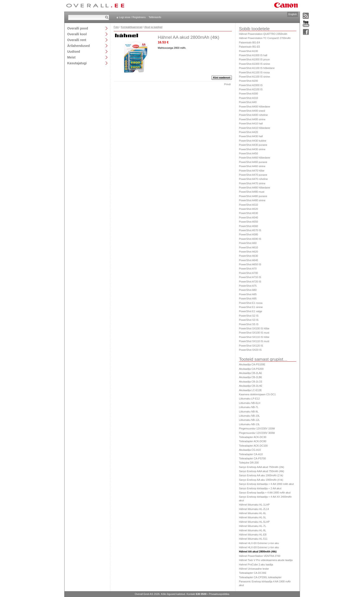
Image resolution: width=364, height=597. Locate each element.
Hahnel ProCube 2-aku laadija (256, 565)
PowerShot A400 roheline (253, 115)
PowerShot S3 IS (249, 320)
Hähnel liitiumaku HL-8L (253, 530)
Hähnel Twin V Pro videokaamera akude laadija (266, 560)
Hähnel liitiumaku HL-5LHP (254, 522)
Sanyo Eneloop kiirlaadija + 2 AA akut (260, 488)
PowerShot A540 (249, 217)
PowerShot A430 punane (253, 145)
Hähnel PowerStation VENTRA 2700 (260, 556)
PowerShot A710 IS (250, 277)
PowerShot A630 (249, 256)
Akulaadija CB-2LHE (251, 386)
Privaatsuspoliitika (219, 594)
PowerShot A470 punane (253, 175)
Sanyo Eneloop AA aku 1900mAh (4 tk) (261, 480)
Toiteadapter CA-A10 (251, 454)
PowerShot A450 (249, 153)
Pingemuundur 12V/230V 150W (257, 428)
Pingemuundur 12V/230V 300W (257, 433)
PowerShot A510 (249, 205)
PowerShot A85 (248, 294)
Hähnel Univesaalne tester (254, 569)
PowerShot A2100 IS (251, 89)
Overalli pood (78, 28)
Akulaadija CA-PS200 (251, 369)
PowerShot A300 (249, 94)
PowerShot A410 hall (251, 123)
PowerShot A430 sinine (252, 149)
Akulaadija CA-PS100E (252, 364)
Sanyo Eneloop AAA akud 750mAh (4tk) (262, 471)
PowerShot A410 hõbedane (255, 128)
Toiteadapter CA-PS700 (253, 458)
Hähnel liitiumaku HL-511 (253, 539)
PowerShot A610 (249, 247)
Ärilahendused (79, 46)
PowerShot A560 (249, 226)
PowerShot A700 (249, 273)
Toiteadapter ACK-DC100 (253, 446)
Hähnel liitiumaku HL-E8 (253, 535)
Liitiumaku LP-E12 (249, 399)
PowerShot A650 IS (250, 264)
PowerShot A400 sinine (252, 119)
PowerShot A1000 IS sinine (255, 64)
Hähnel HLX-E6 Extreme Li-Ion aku (259, 543)
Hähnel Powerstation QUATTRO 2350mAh (263, 34)
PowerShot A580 (249, 234)
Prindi (227, 84)
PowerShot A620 (249, 252)
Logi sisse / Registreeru (132, 17)
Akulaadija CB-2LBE (251, 377)
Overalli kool (77, 34)
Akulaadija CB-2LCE (251, 382)
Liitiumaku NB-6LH (250, 403)
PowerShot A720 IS (250, 282)
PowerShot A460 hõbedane (255, 158)
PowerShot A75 (248, 286)
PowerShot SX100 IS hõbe (254, 328)
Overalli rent (77, 40)
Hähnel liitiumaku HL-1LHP (254, 505)
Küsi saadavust (222, 78)
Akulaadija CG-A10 (250, 450)
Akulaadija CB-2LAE (251, 373)
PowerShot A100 (249, 51)
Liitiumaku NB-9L (249, 412)
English (292, 14)
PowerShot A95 (248, 298)
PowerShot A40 (248, 102)
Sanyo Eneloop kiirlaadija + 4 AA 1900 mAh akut (266, 484)
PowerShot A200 (249, 81)
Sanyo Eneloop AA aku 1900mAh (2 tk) (261, 475)
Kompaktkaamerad (132, 27)
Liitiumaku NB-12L (250, 420)
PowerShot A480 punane (253, 196)
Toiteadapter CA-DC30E (253, 573)
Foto (116, 27)
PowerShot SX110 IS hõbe (254, 337)
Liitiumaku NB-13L (250, 424)
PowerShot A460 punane (253, 162)
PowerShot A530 (249, 213)
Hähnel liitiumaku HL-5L (253, 517)
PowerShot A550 (249, 222)
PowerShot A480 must (252, 192)
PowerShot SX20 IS (250, 350)
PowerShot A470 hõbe (252, 171)
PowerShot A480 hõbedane (255, 188)
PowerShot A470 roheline (253, 179)
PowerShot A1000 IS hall (253, 55)
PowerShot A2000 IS (251, 85)
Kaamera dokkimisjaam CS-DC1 (257, 394)
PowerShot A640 (249, 260)
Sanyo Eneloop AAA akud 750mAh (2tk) (262, 467)
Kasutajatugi (77, 63)
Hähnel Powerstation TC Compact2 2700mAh (265, 38)
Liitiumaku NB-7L (249, 407)
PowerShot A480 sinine (252, 200)
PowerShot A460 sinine (252, 166)
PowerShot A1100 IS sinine (255, 77)
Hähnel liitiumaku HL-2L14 (254, 509)
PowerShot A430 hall (251, 136)
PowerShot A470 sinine (252, 183)
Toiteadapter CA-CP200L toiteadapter (260, 577)
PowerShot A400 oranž (252, 111)
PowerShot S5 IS (249, 324)
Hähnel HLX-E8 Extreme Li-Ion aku (259, 547)
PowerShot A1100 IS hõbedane (257, 68)
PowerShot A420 (249, 132)
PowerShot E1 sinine (251, 307)
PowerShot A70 (248, 269)
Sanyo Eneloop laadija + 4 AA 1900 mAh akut (265, 493)
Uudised (74, 51)
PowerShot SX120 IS (251, 346)
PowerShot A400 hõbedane (255, 107)
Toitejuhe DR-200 (249, 463)
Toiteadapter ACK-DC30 (253, 437)
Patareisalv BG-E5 (250, 47)
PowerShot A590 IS (250, 239)
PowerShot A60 (248, 243)
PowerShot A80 (248, 290)
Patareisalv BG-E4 (250, 42)
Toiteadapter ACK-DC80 (253, 441)
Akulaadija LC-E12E (250, 390)
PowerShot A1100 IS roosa (254, 72)
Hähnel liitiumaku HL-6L (253, 513)
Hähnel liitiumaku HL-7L (253, 526)
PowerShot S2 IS (249, 316)
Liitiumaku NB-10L (250, 416)
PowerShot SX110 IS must (254, 341)
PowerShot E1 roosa (251, 303)
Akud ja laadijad (153, 27)
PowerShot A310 (249, 98)
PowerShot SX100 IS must (254, 333)
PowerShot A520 (249, 209)
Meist (71, 57)
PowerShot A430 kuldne (253, 141)
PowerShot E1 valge (251, 311)
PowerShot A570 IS (250, 230)
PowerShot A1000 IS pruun (255, 59)
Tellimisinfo (155, 17)
